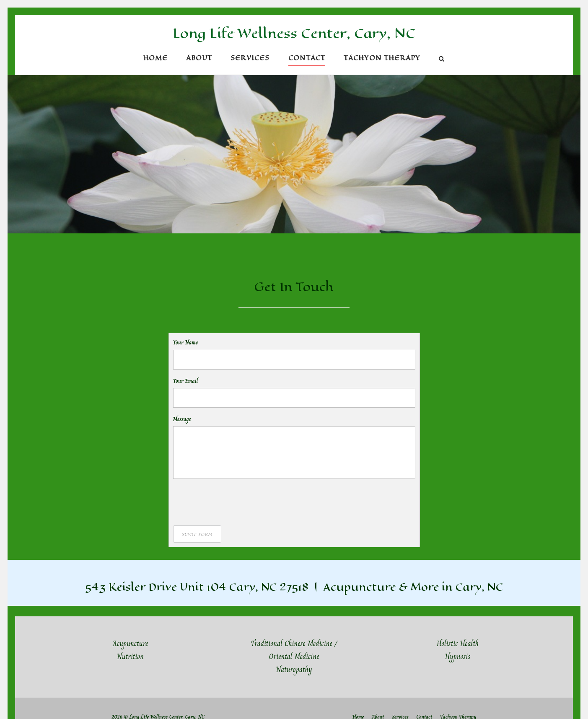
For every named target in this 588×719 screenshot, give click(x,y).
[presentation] (237, 502)
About (199, 58)
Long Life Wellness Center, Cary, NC (294, 33)
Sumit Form (197, 534)
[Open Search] (442, 60)
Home (155, 58)
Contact (307, 58)
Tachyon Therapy (382, 58)
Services (250, 58)
